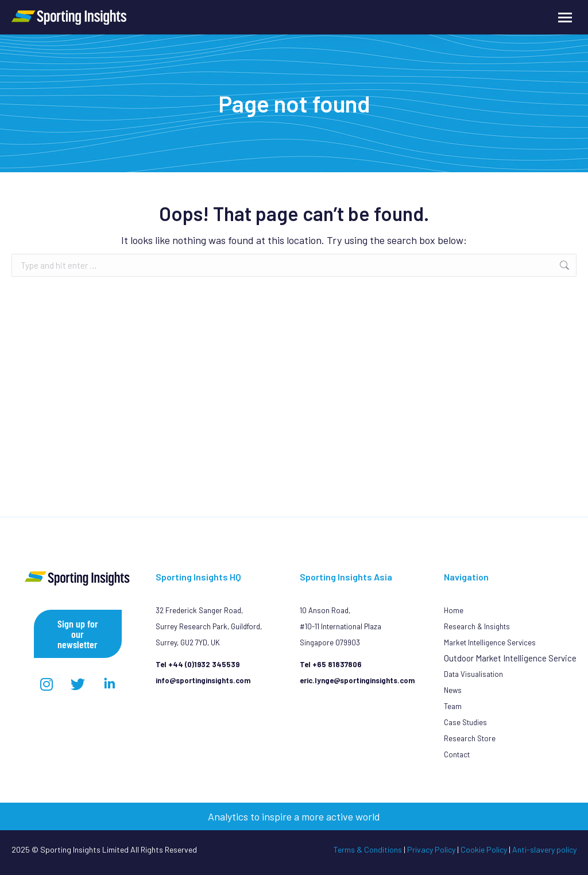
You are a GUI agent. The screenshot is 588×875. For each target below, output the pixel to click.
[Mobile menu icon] (565, 18)
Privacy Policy (431, 849)
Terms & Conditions (368, 849)
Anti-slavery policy (544, 849)
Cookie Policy (484, 849)
